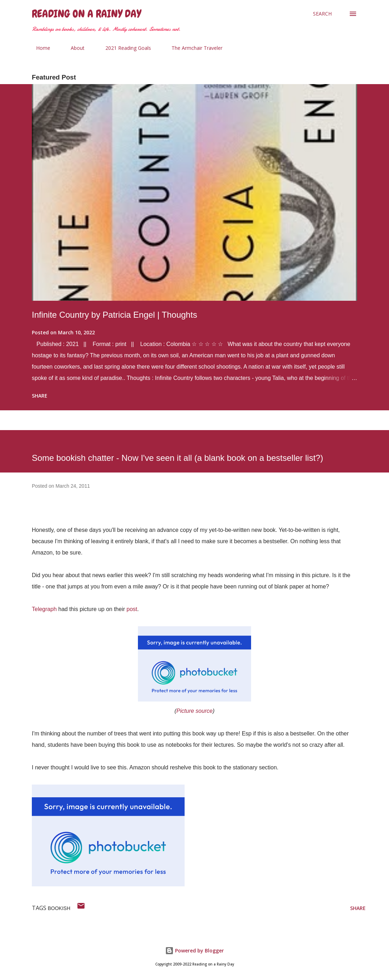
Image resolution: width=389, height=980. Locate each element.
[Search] (322, 14)
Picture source (194, 711)
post (132, 609)
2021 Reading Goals (124, 48)
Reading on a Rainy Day (86, 14)
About (73, 48)
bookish (59, 908)
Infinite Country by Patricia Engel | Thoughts (114, 315)
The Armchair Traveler (193, 48)
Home (39, 48)
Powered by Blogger (194, 950)
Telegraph (44, 609)
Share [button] (40, 396)
